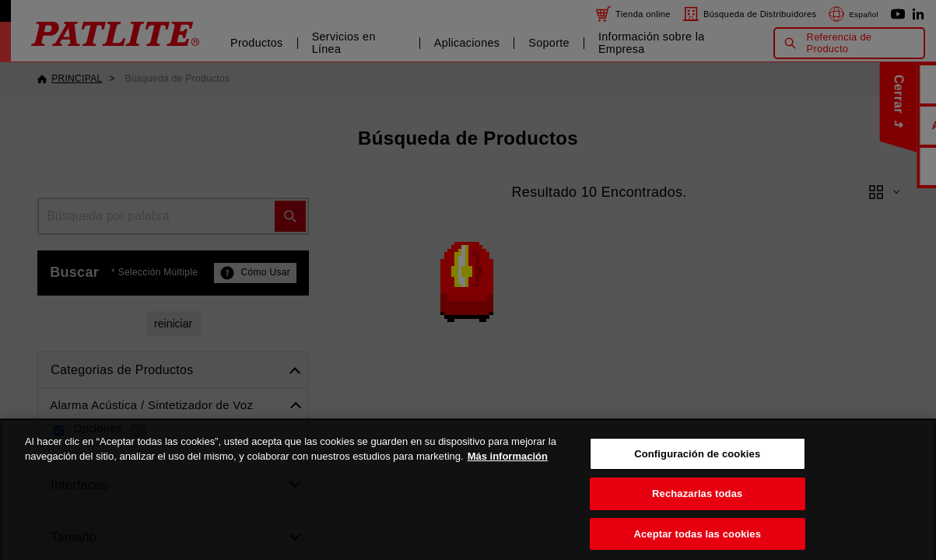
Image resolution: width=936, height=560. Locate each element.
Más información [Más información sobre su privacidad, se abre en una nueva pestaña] (508, 476)
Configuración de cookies (697, 473)
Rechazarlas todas (697, 514)
